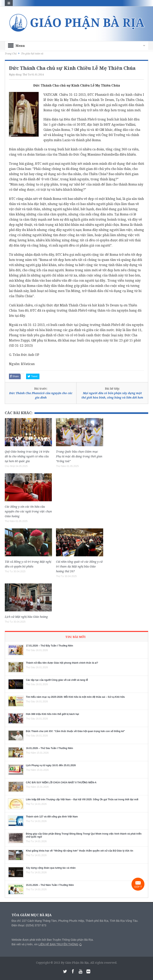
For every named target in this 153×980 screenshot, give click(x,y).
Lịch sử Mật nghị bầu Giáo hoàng (26, 617)
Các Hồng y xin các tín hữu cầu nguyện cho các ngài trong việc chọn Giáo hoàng (28, 511)
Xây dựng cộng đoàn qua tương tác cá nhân (51, 868)
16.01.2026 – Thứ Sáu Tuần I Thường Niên (50, 748)
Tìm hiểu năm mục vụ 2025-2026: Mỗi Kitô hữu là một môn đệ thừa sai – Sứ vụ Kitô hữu (75, 697)
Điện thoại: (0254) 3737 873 (29, 925)
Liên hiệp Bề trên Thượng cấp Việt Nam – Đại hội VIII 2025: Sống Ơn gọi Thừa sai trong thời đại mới (82, 799)
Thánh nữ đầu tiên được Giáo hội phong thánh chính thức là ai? (62, 663)
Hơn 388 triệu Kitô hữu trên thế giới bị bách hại (52, 714)
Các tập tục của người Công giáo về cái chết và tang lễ (57, 680)
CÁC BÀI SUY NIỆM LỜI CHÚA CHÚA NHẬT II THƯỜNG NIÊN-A (61, 783)
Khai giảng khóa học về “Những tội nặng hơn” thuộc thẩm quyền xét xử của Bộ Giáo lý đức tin (79, 851)
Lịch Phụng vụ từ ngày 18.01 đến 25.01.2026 (51, 765)
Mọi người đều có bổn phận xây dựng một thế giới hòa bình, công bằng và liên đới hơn (112, 395)
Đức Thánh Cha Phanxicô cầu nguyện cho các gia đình (41, 395)
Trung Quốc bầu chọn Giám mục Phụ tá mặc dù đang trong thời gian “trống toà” (79, 456)
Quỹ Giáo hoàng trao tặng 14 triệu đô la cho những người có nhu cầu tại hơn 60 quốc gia (27, 456)
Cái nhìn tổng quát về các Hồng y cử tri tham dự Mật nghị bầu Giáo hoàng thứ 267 (79, 566)
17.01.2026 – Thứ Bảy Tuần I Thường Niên (50, 646)
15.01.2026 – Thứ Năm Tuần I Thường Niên (50, 885)
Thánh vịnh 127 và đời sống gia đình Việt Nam (52, 817)
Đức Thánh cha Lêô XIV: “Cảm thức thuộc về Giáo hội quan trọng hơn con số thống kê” (75, 731)
